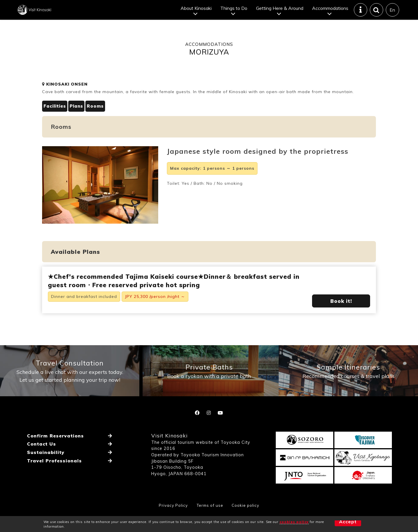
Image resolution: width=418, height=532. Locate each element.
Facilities (56, 116)
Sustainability (45, 468)
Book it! (341, 310)
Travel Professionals (54, 475)
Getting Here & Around (279, 13)
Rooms (100, 116)
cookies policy (294, 522)
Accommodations (330, 13)
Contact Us (41, 462)
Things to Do (234, 13)
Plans (79, 116)
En (392, 15)
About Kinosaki (196, 13)
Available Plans (75, 261)
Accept (338, 524)
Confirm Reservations (55, 455)
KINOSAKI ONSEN (65, 93)
